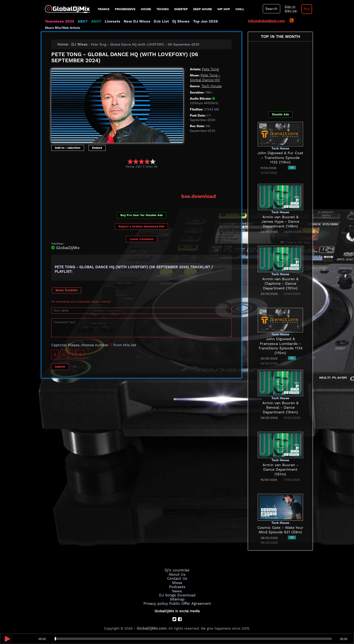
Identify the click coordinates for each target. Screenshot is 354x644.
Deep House (203, 9)
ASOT (92, 21)
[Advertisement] (133, 181)
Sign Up (288, 11)
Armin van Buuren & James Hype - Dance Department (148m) (280, 221)
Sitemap (177, 597)
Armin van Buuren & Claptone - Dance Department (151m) (280, 283)
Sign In (288, 7)
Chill (240, 9)
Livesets (107, 21)
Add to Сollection (68, 148)
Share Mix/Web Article (63, 28)
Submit (60, 366)
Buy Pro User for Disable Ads (142, 214)
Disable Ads (280, 114)
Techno (163, 9)
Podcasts (177, 585)
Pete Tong (210, 69)
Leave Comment (142, 238)
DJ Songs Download (177, 593)
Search (271, 9)
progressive (125, 9)
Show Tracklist (66, 290)
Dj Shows (169, 21)
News (177, 589)
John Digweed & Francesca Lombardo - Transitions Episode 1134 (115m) (280, 344)
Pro (303, 9)
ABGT (79, 21)
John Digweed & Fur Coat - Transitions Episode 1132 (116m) (280, 158)
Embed (97, 148)
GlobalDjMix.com (152, 625)
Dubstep (181, 9)
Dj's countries (177, 570)
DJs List (151, 21)
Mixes (177, 582)
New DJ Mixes (129, 21)
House (146, 9)
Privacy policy (157, 600)
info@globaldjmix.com (267, 21)
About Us (177, 574)
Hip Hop (224, 9)
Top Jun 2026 (192, 21)
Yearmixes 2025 (58, 21)
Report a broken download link (141, 226)
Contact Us (177, 578)
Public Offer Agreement (189, 600)
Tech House (211, 86)
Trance (104, 9)
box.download (200, 196)
